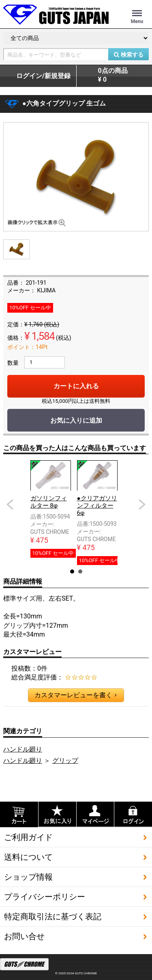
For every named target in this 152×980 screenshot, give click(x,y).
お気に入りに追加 (76, 420)
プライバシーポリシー (45, 897)
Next (142, 504)
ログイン (43, 76)
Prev (10, 504)
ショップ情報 (28, 877)
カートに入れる (76, 386)
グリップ (65, 761)
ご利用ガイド (28, 837)
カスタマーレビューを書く (75, 695)
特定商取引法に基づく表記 (53, 917)
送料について (28, 857)
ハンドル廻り (23, 749)
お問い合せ (24, 936)
